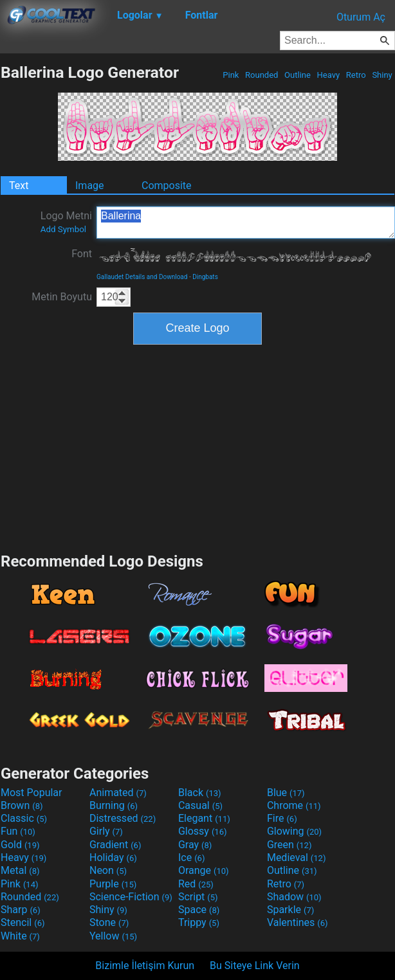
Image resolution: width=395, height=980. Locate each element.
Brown (22, 805)
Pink (231, 75)
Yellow (113, 936)
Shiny (382, 75)
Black (200, 793)
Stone (109, 922)
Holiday (113, 857)
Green (289, 845)
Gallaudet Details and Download (142, 277)
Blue (286, 793)
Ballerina (246, 222)
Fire (282, 818)
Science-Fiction (131, 897)
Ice (191, 857)
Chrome (294, 805)
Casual (200, 805)
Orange (204, 870)
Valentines (298, 922)
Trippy (199, 922)
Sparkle (290, 910)
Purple (113, 884)
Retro (356, 75)
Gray (195, 845)
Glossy (203, 831)
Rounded (262, 75)
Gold (20, 845)
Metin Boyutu (62, 297)
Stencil (23, 922)
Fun (18, 831)
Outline (298, 75)
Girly (106, 831)
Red (196, 884)
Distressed (123, 818)
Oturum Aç (361, 17)
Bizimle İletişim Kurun (145, 966)
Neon (108, 870)
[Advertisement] (197, 447)
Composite (167, 186)
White (20, 936)
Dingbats (205, 277)
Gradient (115, 845)
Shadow (294, 897)
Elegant (204, 818)
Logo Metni (66, 222)
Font (82, 254)
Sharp (21, 910)
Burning (114, 805)
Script (198, 897)
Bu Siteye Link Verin (255, 966)
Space (199, 910)
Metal (20, 870)
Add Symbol (63, 229)
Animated (118, 793)
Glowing (294, 831)
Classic (24, 818)
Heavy (328, 75)
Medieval (297, 857)
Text (19, 186)
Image (90, 186)
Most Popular (32, 793)
